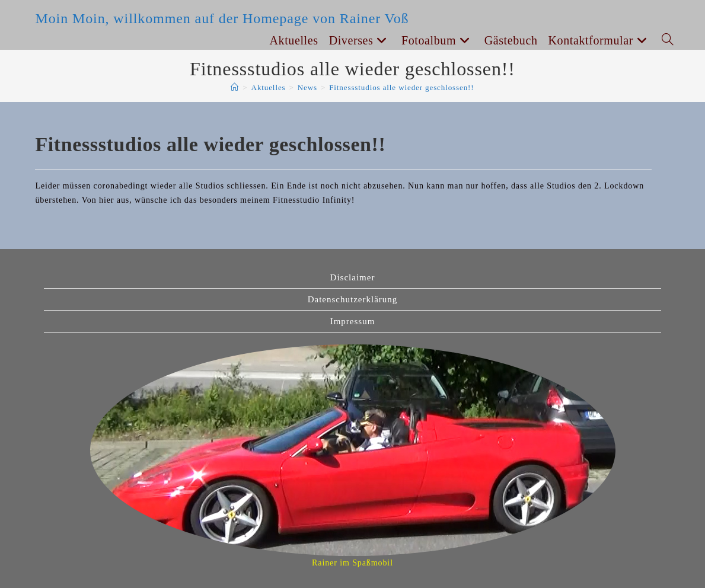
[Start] (235, 87)
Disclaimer (353, 277)
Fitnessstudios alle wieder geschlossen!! (401, 87)
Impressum (353, 321)
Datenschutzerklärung (353, 299)
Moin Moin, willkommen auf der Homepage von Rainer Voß (222, 18)
